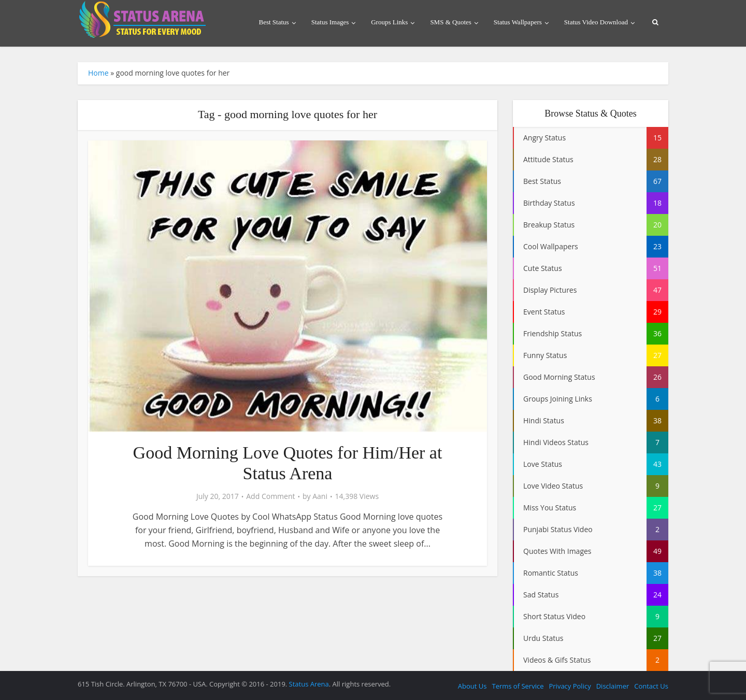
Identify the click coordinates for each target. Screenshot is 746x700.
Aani (320, 496)
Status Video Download (596, 22)
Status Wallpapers (518, 22)
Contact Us (651, 686)
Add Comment (270, 496)
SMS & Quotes (450, 22)
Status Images (330, 22)
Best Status (274, 22)
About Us (472, 686)
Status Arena (309, 684)
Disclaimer (613, 686)
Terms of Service (518, 686)
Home (98, 73)
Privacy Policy (570, 686)
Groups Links (389, 22)
